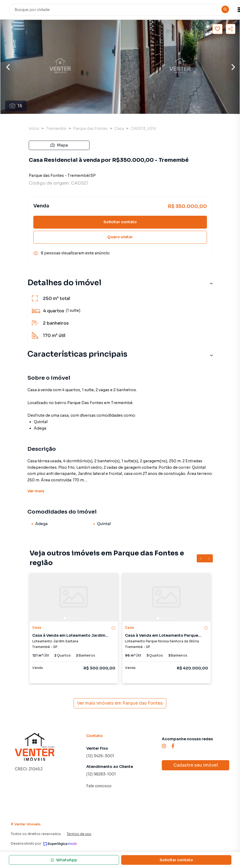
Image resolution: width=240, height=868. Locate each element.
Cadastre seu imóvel (196, 765)
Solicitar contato (120, 222)
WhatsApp (64, 860)
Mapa (59, 145)
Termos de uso (79, 834)
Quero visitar (120, 237)
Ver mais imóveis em (120, 703)
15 (16, 106)
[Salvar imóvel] (217, 29)
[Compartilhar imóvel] (231, 29)
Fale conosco (99, 786)
